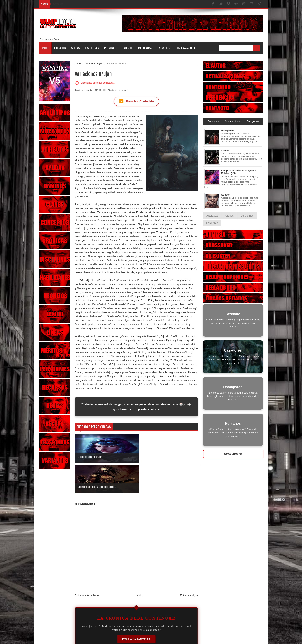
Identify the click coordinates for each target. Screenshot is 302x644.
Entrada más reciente (87, 565)
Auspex (226, 195)
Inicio (45, 48)
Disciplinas (92, 48)
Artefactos (212, 216)
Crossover (164, 48)
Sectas (75, 48)
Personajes (111, 48)
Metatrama (145, 48)
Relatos (128, 48)
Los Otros (212, 223)
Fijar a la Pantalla (136, 609)
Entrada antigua (189, 565)
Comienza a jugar (186, 48)
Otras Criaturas (233, 454)
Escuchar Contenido (136, 101)
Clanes (225, 150)
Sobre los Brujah (119, 90)
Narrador (60, 48)
